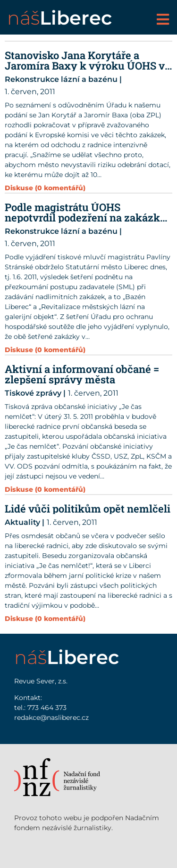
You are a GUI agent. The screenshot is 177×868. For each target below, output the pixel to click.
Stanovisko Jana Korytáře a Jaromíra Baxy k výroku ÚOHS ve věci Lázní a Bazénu (88, 66)
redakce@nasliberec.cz (51, 717)
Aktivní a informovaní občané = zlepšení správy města (82, 374)
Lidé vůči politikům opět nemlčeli (88, 509)
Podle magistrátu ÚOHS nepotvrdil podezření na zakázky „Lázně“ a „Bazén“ (86, 217)
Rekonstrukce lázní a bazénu (61, 79)
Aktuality (22, 522)
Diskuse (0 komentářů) (45, 619)
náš (59, 18)
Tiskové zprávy (33, 393)
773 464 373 (47, 708)
